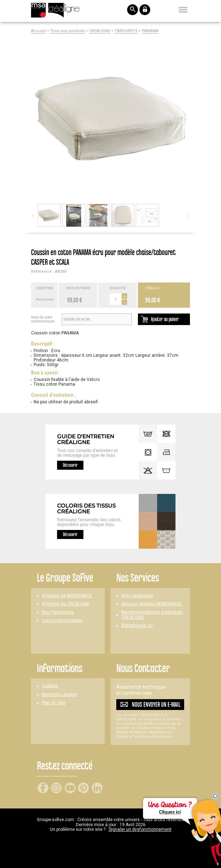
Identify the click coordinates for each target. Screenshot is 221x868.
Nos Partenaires (58, 612)
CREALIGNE (100, 31)
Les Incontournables (62, 621)
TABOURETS (126, 31)
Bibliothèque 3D (137, 626)
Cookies (50, 686)
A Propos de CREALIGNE (66, 604)
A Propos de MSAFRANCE (67, 596)
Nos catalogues (137, 596)
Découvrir (70, 465)
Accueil (38, 31)
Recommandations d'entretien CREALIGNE (152, 615)
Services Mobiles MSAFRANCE (151, 604)
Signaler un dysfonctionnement (140, 829)
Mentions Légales (60, 695)
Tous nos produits (68, 31)
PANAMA (150, 31)
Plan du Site (54, 703)
